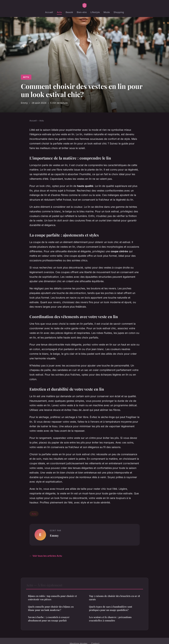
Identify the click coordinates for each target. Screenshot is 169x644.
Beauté (69, 12)
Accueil (49, 12)
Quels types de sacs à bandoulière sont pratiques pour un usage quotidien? (111, 608)
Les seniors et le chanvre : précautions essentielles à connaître (110, 619)
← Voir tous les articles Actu (46, 556)
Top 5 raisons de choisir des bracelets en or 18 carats (114, 598)
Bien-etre (82, 12)
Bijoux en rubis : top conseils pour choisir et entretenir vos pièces (52, 598)
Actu (59, 12)
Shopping (119, 12)
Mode (107, 12)
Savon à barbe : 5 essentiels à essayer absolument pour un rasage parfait (49, 619)
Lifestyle (95, 12)
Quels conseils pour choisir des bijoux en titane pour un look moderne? (51, 608)
